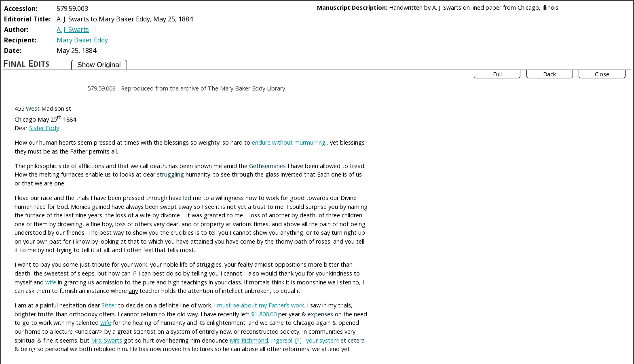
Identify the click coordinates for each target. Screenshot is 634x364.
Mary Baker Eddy (82, 40)
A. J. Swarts (73, 29)
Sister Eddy (44, 128)
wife (51, 282)
